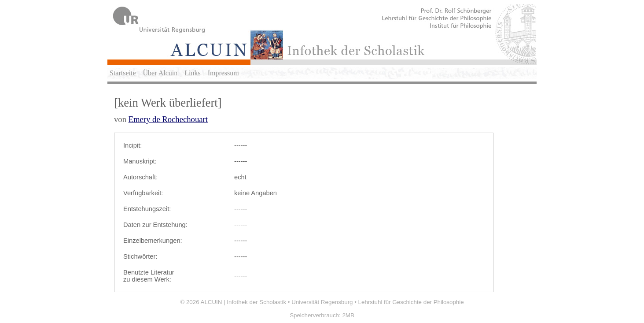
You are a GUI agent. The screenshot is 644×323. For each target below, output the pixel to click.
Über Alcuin (160, 73)
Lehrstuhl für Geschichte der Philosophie (411, 302)
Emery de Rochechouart (168, 119)
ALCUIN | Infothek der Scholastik (244, 302)
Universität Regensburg (322, 302)
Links (192, 73)
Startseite (123, 73)
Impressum (223, 73)
